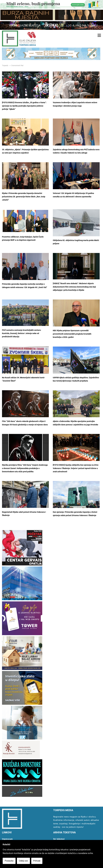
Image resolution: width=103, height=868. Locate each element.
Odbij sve (23, 861)
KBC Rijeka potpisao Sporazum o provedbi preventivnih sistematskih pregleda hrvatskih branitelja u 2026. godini (72, 334)
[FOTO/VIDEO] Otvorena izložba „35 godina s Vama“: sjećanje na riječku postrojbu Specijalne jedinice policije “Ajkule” (24, 106)
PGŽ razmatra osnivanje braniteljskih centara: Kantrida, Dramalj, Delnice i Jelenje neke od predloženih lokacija (22, 333)
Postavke (9, 861)
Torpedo (5, 65)
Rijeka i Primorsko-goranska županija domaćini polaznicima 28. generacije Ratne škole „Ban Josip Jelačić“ (24, 197)
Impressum (7, 839)
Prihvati (37, 861)
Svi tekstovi (59, 839)
